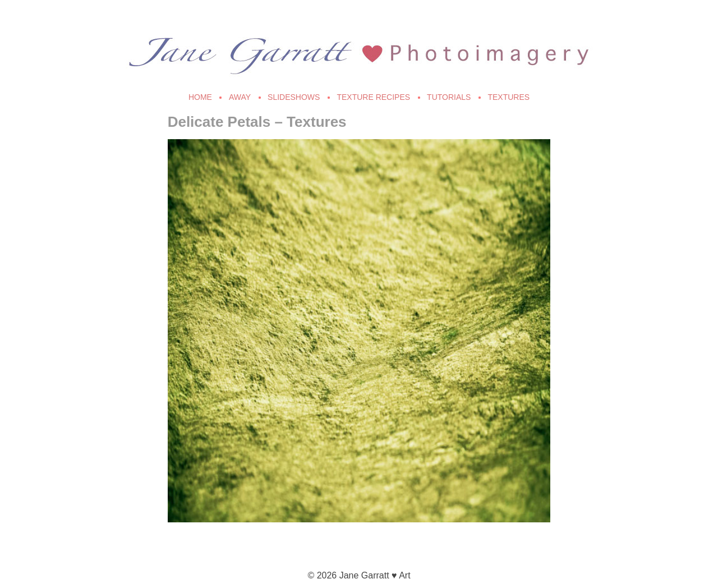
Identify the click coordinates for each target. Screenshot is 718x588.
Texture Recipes (373, 97)
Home (200, 97)
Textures (508, 97)
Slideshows (294, 97)
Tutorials (449, 97)
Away (240, 97)
